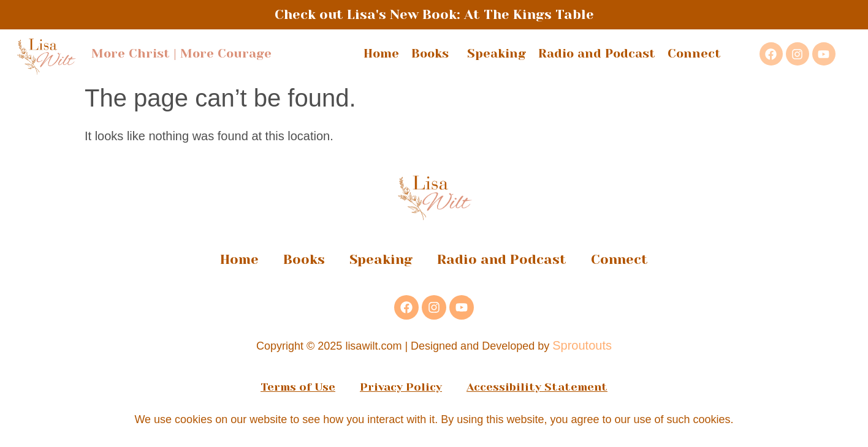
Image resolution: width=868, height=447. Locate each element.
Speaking (497, 54)
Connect (694, 54)
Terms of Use (298, 387)
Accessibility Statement (537, 387)
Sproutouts (582, 345)
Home (381, 54)
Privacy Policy (401, 387)
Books (433, 54)
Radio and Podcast (597, 54)
